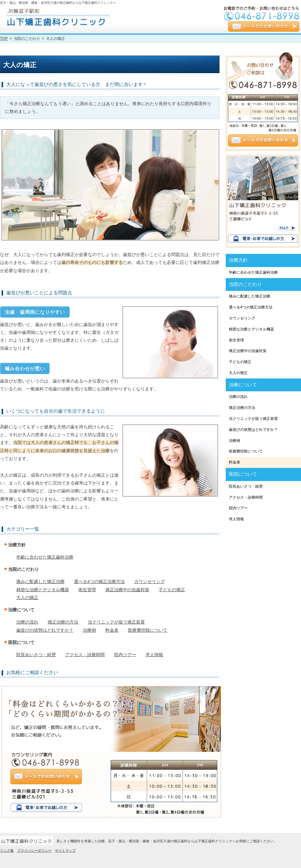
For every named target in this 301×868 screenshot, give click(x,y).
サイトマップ (65, 850)
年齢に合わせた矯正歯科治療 (45, 557)
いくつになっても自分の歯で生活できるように (56, 411)
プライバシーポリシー (34, 850)
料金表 (112, 630)
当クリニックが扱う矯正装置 (116, 622)
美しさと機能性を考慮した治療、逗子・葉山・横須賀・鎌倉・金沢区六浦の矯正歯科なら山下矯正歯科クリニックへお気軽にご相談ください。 (167, 841)
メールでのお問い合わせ (264, 27)
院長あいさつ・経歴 (36, 655)
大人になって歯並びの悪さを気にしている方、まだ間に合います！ (77, 84)
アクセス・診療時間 (85, 655)
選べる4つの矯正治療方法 (99, 581)
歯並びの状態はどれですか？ (45, 630)
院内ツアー (125, 655)
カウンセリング (150, 581)
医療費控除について (148, 630)
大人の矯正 (27, 597)
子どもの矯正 (172, 590)
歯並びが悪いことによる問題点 (39, 293)
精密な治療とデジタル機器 (43, 590)
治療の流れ (27, 622)
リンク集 (7, 850)
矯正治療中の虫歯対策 (127, 590)
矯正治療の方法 (63, 622)
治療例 (89, 630)
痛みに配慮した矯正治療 (40, 581)
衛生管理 (87, 590)
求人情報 (154, 655)
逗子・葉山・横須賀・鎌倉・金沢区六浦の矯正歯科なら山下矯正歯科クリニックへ (58, 3)
